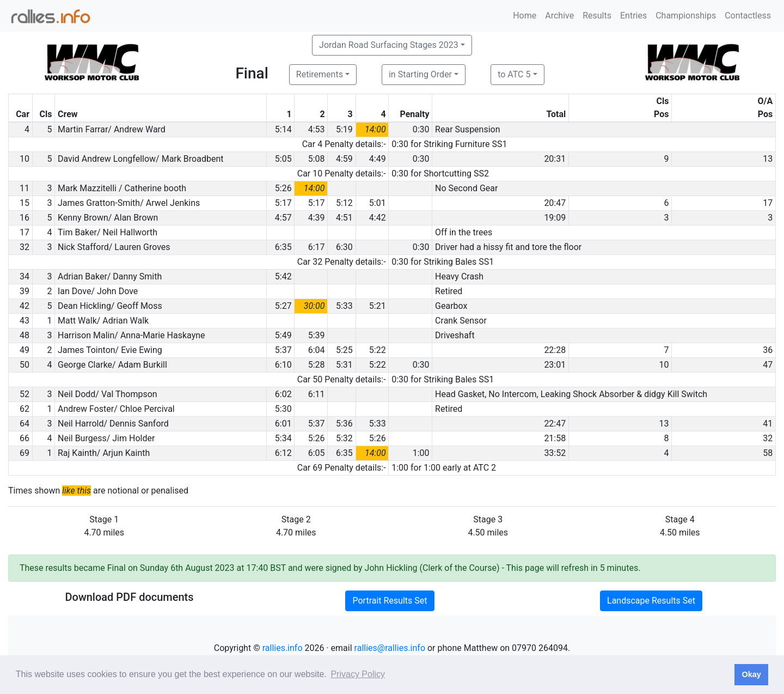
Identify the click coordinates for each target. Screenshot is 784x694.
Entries (633, 16)
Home (525, 16)
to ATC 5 (514, 74)
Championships (686, 16)
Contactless (748, 16)
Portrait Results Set (390, 601)
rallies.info (283, 648)
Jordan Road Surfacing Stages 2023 (389, 45)
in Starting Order (420, 74)
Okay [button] (751, 674)
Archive (559, 16)
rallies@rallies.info (390, 648)
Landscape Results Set (651, 601)
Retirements (320, 74)
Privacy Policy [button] (358, 674)
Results (597, 16)
